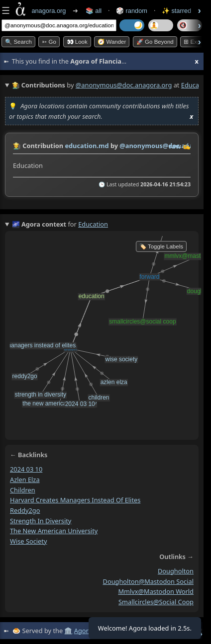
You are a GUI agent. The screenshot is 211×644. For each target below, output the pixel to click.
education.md (87, 146)
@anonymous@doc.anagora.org (124, 85)
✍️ (187, 146)
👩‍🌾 (17, 146)
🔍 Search (18, 42)
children (23, 490)
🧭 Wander (112, 42)
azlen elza (25, 480)
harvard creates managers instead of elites (75, 500)
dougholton (176, 571)
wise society (28, 541)
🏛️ (68, 631)
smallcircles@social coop (156, 602)
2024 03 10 (26, 469)
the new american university (54, 531)
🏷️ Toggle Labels (161, 246)
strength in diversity (41, 521)
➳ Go (49, 42)
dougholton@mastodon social (148, 581)
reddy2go (25, 510)
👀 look (77, 42)
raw (175, 146)
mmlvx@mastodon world (156, 591)
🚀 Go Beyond (155, 42)
